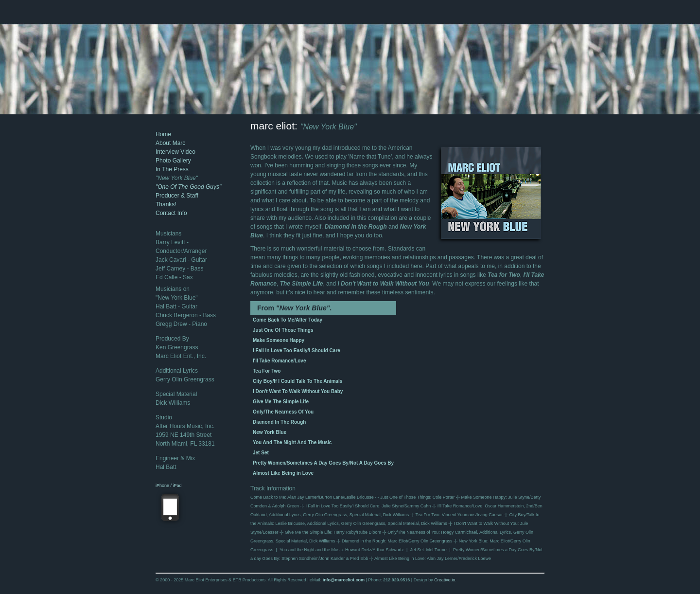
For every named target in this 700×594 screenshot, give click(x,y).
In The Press (172, 169)
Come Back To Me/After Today (288, 320)
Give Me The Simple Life (281, 402)
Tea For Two (267, 371)
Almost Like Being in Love (283, 473)
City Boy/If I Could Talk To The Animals (297, 381)
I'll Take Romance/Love (279, 361)
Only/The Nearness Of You (283, 412)
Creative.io (445, 580)
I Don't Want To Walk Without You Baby (298, 391)
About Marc (170, 143)
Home (163, 134)
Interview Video (175, 152)
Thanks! (166, 204)
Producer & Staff (177, 196)
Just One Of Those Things (283, 330)
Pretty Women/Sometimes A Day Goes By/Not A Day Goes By (323, 463)
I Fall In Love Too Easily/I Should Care (297, 351)
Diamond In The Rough (279, 422)
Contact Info (171, 213)
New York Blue (270, 432)
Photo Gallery (173, 161)
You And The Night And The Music (292, 442)
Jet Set (261, 453)
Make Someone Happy (279, 340)
